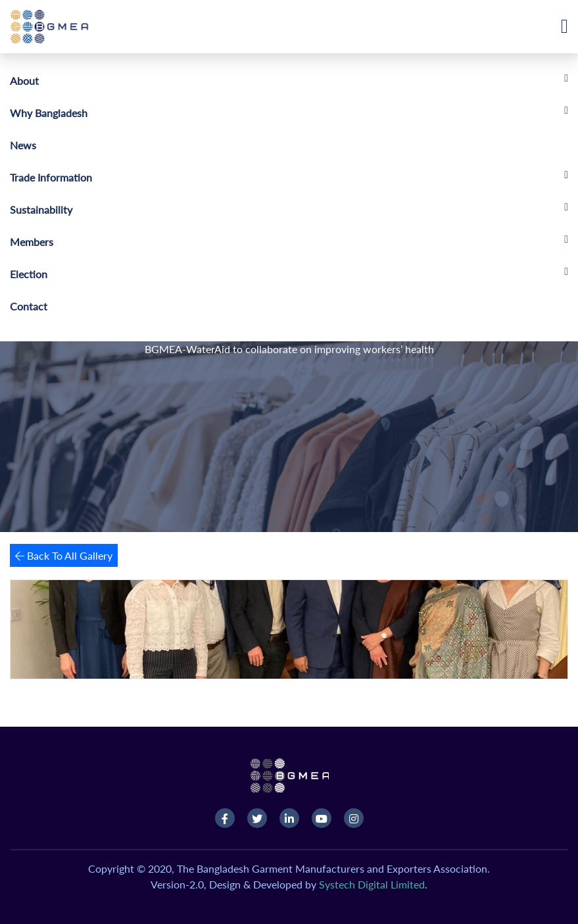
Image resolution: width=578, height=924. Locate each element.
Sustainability (41, 209)
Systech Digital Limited (372, 884)
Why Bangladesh (49, 113)
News (23, 145)
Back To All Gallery (64, 555)
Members (32, 242)
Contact (29, 306)
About (24, 81)
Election (29, 274)
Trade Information (51, 177)
